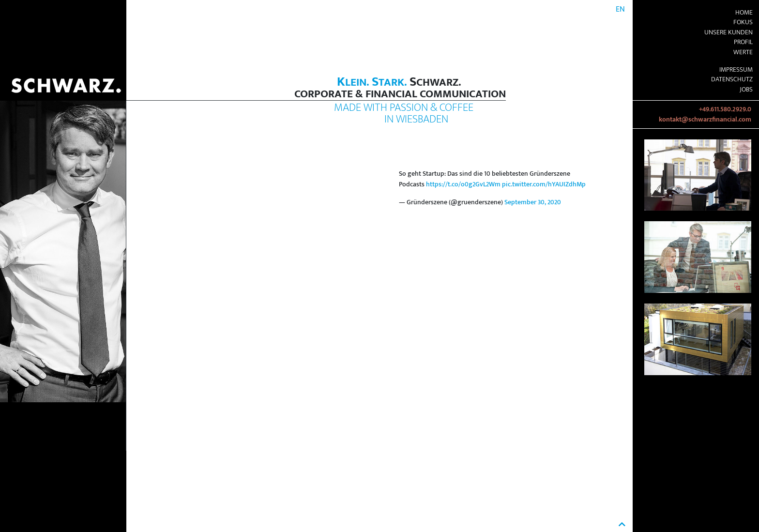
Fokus (743, 22)
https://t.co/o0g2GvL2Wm (463, 184)
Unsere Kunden (729, 32)
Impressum (736, 70)
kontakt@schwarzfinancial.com (705, 120)
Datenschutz (732, 79)
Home (744, 13)
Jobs (746, 90)
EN (620, 9)
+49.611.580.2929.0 (725, 109)
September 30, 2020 (533, 202)
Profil (743, 42)
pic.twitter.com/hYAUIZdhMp (544, 184)
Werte (743, 52)
